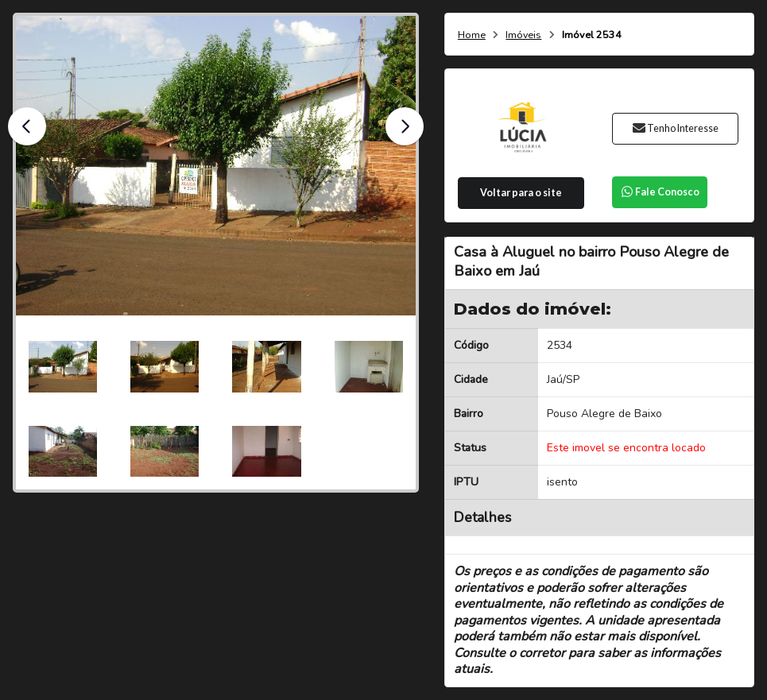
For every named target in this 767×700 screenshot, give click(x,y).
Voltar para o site (521, 193)
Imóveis (523, 35)
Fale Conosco (660, 192)
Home (472, 35)
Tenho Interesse (675, 128)
